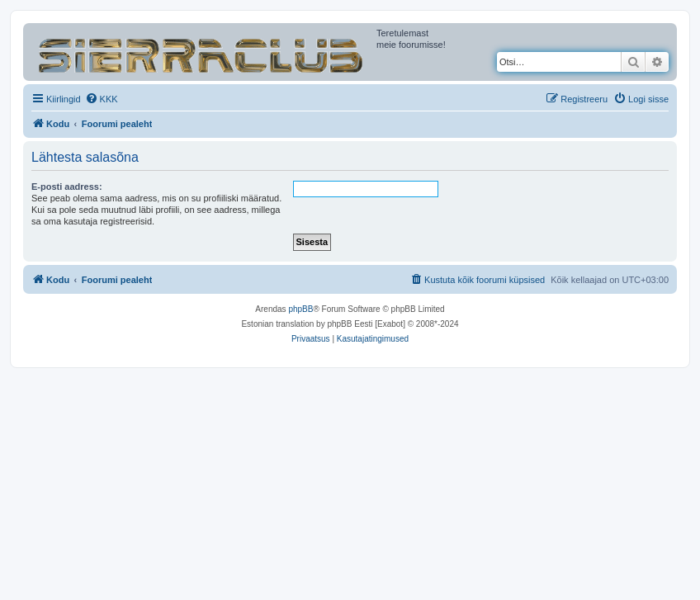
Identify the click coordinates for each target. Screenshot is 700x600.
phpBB (300, 309)
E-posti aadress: (67, 187)
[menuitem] (102, 99)
